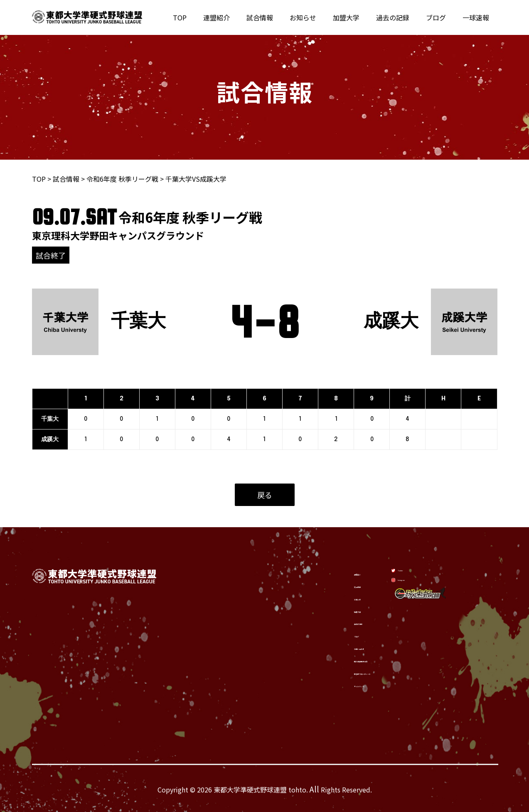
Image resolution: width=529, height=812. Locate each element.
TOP (205, 17)
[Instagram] (416, 588)
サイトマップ (324, 686)
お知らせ (318, 17)
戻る (265, 495)
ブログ (441, 17)
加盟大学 (358, 17)
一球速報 (477, 17)
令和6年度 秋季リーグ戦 (122, 179)
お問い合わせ (324, 647)
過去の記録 (401, 17)
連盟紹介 (238, 17)
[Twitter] (412, 568)
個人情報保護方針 (331, 660)
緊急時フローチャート (337, 673)
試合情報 (278, 17)
